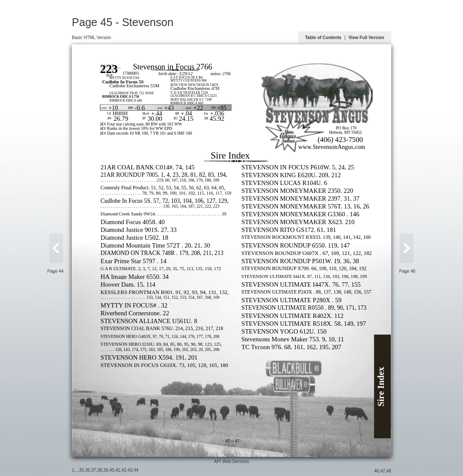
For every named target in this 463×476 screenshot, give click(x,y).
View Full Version (366, 38)
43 (130, 470)
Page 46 (407, 271)
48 (389, 471)
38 (100, 470)
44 (136, 470)
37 (94, 470)
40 (112, 470)
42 (124, 470)
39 (106, 470)
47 (383, 471)
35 (82, 470)
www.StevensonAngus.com (332, 147)
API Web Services (231, 461)
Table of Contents (323, 38)
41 (118, 470)
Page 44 (55, 271)
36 (88, 470)
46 (377, 471)
